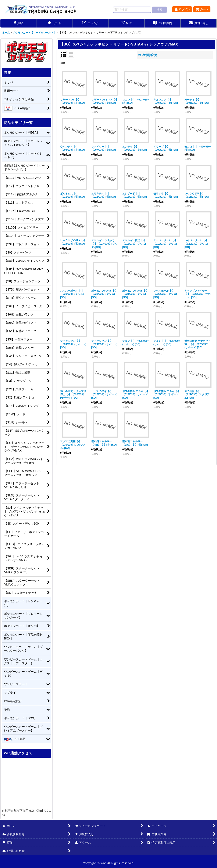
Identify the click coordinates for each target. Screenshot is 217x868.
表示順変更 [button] (148, 55)
